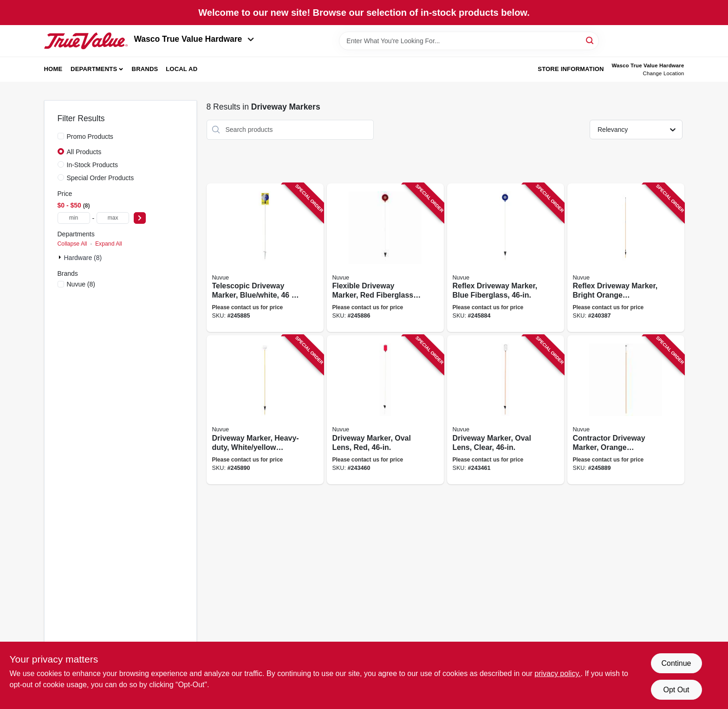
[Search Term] (469, 41)
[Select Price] (140, 218)
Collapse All (72, 244)
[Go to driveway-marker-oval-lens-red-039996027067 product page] (385, 410)
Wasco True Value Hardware (194, 39)
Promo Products (90, 137)
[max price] (113, 218)
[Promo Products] (61, 136)
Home (53, 69)
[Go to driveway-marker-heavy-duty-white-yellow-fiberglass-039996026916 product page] (265, 410)
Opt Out (676, 690)
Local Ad (182, 69)
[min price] (74, 218)
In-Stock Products (93, 165)
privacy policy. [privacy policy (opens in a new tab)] (557, 673)
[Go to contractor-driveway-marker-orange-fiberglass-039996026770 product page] (626, 410)
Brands (145, 69)
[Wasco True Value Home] (86, 41)
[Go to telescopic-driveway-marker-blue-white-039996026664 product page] (265, 258)
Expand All (109, 244)
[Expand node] (61, 257)
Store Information (571, 69)
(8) (81, 284)
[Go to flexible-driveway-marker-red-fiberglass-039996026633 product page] (385, 258)
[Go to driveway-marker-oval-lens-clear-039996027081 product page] (506, 410)
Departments (94, 69)
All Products (84, 152)
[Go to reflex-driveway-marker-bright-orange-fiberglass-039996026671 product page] (626, 258)
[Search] (590, 40)
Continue (676, 663)
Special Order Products (101, 178)
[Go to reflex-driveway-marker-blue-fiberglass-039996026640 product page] (506, 258)
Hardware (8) (83, 258)
